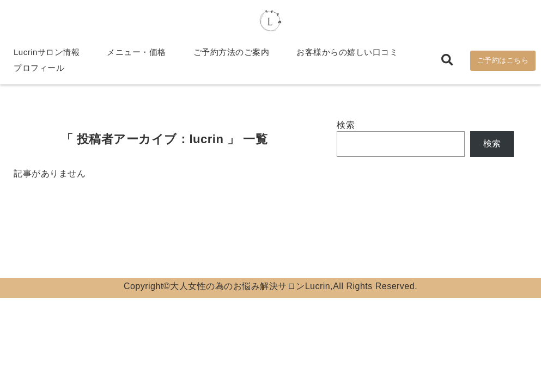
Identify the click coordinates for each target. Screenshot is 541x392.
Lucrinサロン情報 (47, 53)
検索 (346, 125)
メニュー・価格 (136, 53)
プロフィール (39, 68)
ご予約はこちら (503, 61)
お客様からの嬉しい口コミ (347, 53)
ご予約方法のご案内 (232, 53)
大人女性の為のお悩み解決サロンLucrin (250, 287)
